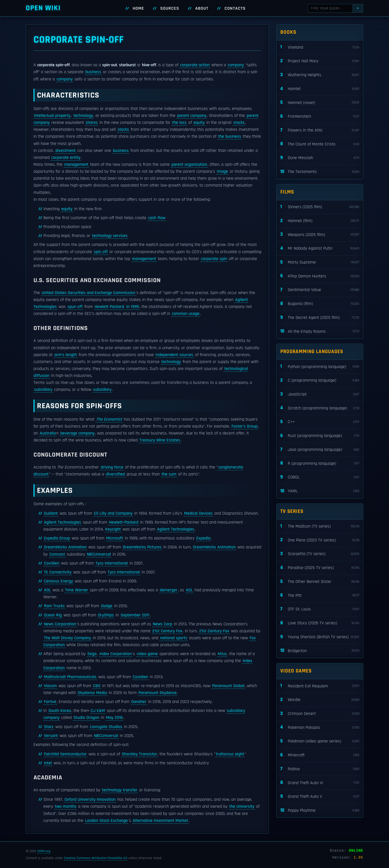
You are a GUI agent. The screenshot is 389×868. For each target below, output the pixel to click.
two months (66, 806)
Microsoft (115, 538)
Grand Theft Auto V (320, 797)
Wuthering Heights (320, 75)
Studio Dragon (86, 718)
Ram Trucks (54, 606)
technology (83, 116)
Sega (92, 654)
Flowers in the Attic (320, 130)
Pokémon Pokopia (320, 727)
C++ (320, 422)
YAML (320, 491)
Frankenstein (320, 117)
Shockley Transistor (139, 754)
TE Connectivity (58, 572)
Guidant (51, 513)
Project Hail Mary (320, 61)
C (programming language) (320, 381)
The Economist (109, 419)
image (222, 171)
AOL (47, 590)
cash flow (157, 218)
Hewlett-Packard (109, 307)
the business (230, 136)
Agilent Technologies (63, 522)
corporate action (195, 65)
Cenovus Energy (58, 581)
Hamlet (320, 89)
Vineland (320, 47)
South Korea (60, 711)
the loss (179, 123)
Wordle (320, 700)
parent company (192, 116)
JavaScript (320, 394)
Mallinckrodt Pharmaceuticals (70, 677)
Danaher (139, 702)
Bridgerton (320, 651)
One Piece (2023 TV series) (320, 540)
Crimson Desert (320, 714)
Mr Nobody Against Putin (320, 249)
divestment (65, 151)
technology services (110, 236)
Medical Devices (198, 513)
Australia (48, 433)
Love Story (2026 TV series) (320, 623)
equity (199, 123)
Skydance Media (92, 693)
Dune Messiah (320, 158)
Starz (49, 727)
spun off (75, 307)
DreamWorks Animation (65, 547)
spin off (101, 252)
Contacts (235, 8)
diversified (115, 474)
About (202, 8)
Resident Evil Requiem (320, 686)
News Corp (162, 624)
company (236, 65)
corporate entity (66, 158)
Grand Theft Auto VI (320, 783)
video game (147, 654)
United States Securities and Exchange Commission (88, 293)
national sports (174, 638)
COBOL (320, 477)
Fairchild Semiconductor (65, 754)
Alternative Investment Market (160, 821)
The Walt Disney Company (67, 638)
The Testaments (320, 172)
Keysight (113, 529)
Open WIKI (43, 8)
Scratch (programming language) (320, 408)
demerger (169, 590)
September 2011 (135, 615)
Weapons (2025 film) (320, 235)
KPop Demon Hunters (320, 276)
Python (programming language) (320, 367)
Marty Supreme (320, 262)
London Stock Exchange (106, 821)
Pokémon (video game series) (320, 741)
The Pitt (320, 595)
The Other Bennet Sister (320, 582)
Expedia (203, 538)
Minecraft (320, 755)
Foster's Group (244, 426)
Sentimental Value (320, 290)
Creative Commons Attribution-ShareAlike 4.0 (96, 858)
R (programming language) (320, 463)
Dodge (107, 606)
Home (138, 8)
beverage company (77, 433)
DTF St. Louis (320, 609)
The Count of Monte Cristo (320, 144)
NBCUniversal (99, 554)
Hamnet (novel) (320, 103)
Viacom (50, 686)
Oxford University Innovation (90, 800)
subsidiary (43, 390)
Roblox (320, 769)
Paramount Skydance (158, 693)
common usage (186, 314)
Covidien (52, 563)
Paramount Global (228, 686)
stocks (239, 123)
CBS (97, 686)
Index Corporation (116, 654)
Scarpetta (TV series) (320, 554)
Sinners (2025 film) (320, 207)
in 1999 (133, 307)
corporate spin (214, 259)
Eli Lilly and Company (113, 513)
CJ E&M (98, 711)
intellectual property (52, 116)
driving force (112, 467)
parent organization (189, 165)
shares (92, 123)
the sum (169, 474)
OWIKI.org (44, 851)
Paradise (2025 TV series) (320, 568)
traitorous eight (230, 754)
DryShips (106, 615)
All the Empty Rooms (320, 331)
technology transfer (120, 790)
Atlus (222, 654)
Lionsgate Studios (106, 727)
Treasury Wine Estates (160, 440)
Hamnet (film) (320, 221)
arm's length (66, 355)
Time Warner (77, 590)
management (76, 165)
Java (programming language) (320, 450)
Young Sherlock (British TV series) (320, 637)
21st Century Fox (167, 631)
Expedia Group (57, 538)
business (93, 72)
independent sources (174, 355)
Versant (51, 736)
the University (242, 806)
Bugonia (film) (320, 304)
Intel (48, 763)
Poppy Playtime (320, 811)
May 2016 (114, 718)
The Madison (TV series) (320, 526)
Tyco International (112, 563)
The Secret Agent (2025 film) (320, 318)
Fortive (50, 702)
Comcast (57, 554)
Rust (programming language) (320, 436)
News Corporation (60, 624)
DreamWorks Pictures (142, 547)
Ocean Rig (53, 615)
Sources (170, 8)
